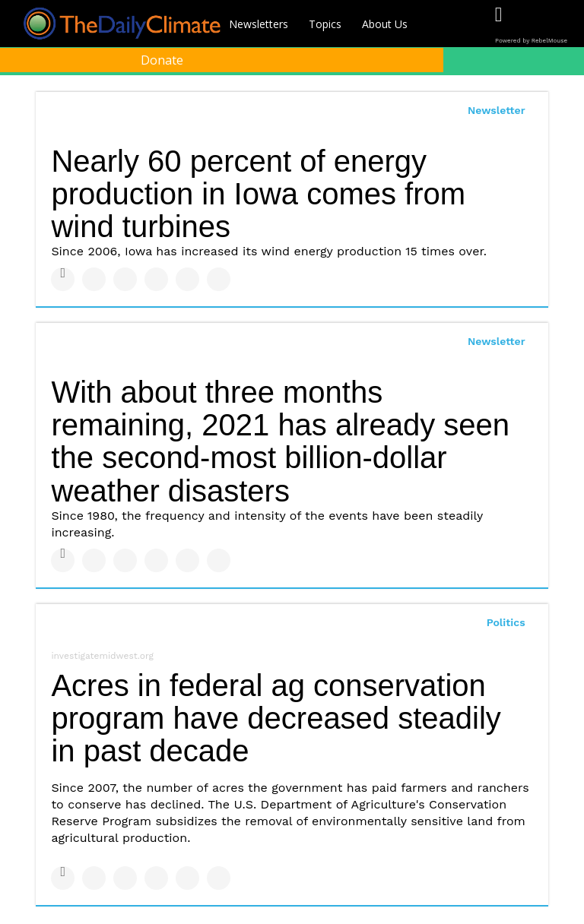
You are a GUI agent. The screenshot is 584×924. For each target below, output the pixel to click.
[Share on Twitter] (94, 279)
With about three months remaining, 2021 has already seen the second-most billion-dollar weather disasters (280, 441)
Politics (506, 622)
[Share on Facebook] (63, 279)
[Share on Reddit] (219, 279)
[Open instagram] (561, 25)
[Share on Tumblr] (156, 279)
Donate (162, 60)
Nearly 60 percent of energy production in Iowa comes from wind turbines (258, 194)
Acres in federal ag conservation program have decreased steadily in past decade (276, 718)
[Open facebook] (498, 25)
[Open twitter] (530, 25)
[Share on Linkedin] (125, 279)
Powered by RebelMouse (531, 41)
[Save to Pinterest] (187, 279)
